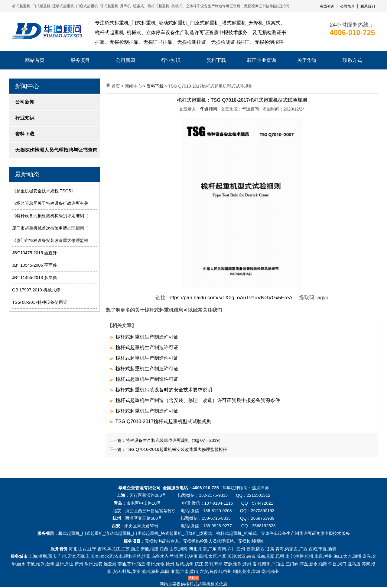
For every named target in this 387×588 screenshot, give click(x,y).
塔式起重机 (171, 533)
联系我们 (368, 6)
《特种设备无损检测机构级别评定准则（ (50, 216)
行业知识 (171, 60)
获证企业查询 (262, 60)
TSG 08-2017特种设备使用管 (40, 302)
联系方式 (352, 60)
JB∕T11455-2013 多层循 (34, 278)
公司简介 (347, 6)
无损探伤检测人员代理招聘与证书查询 (56, 150)
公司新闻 (125, 60)
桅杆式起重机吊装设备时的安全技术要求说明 (164, 390)
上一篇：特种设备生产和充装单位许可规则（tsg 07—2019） (166, 440)
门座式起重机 (146, 533)
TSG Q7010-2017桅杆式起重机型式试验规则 (164, 421)
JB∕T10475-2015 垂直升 (34, 253)
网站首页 (35, 60)
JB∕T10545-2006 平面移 (34, 265)
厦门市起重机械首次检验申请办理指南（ (50, 228)
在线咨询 (327, 6)
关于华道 (307, 60)
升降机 (191, 533)
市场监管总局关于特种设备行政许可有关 (50, 203)
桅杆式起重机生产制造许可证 (147, 337)
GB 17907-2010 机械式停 (36, 290)
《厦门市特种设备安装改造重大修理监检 (50, 240)
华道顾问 (209, 109)
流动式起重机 (118, 533)
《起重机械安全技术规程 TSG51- (43, 191)
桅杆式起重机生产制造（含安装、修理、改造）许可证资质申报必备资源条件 (198, 400)
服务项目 (80, 60)
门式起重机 (93, 533)
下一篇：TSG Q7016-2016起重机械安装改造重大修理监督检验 (168, 449)
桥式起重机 (69, 533)
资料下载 (216, 60)
